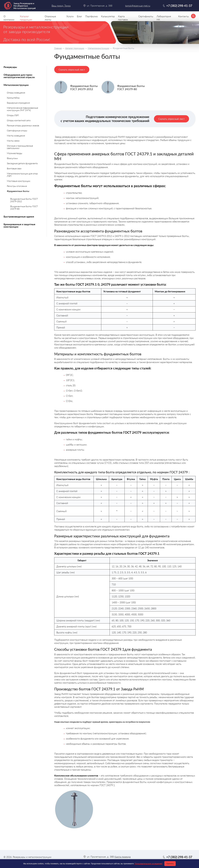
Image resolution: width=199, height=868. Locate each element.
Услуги (70, 16)
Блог (79, 16)
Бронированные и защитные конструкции (19, 225)
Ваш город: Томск (61, 6)
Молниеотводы (15, 153)
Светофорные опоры (17, 130)
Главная (58, 48)
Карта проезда (123, 857)
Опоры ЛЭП (13, 115)
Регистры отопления (17, 186)
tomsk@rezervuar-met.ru (138, 6)
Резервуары (10, 67)
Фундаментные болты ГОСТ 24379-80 (24, 207)
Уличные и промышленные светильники (20, 147)
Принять (170, 864)
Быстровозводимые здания (19, 216)
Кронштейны (13, 98)
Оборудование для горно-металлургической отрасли (19, 76)
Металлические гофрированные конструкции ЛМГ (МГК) (22, 109)
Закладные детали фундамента (22, 163)
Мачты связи (13, 141)
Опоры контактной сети (19, 120)
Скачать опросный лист (72, 70)
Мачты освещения (16, 136)
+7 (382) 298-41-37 (179, 6)
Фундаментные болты (18, 191)
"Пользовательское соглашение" (148, 864)
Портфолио (92, 16)
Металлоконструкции (99, 48)
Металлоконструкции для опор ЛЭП (22, 175)
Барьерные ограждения (18, 103)
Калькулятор (108, 16)
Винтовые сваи (14, 168)
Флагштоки (12, 158)
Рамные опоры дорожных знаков (23, 125)
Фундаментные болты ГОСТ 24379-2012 (24, 200)
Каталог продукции (75, 48)
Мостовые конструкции (19, 181)
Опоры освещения (16, 93)
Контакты (184, 16)
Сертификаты (146, 16)
